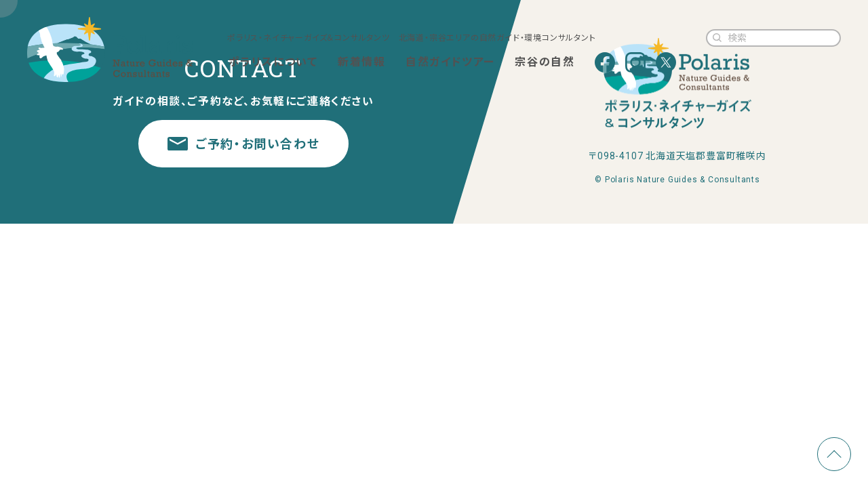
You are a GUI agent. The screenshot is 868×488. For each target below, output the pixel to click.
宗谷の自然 (545, 62)
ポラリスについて (273, 62)
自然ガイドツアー (450, 62)
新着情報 (361, 62)
